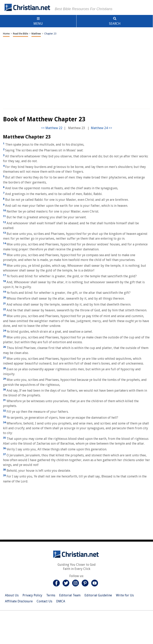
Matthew (36, 34)
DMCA (61, 601)
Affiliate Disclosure (19, 601)
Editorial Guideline (98, 595)
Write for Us (125, 595)
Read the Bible (21, 34)
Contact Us (44, 601)
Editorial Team (70, 595)
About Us (12, 595)
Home (6, 34)
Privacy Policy (32, 595)
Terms (51, 595)
